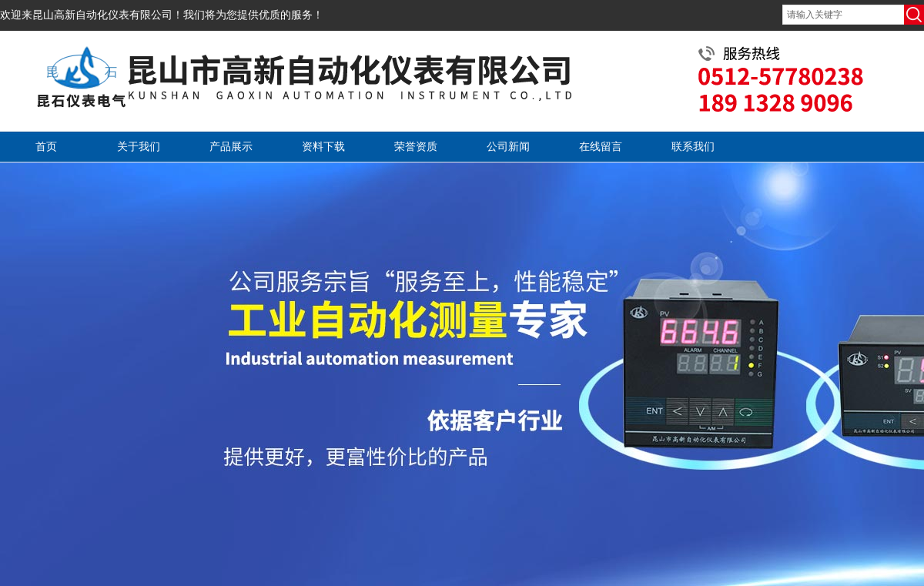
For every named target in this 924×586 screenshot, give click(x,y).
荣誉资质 (416, 147)
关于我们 (139, 147)
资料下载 (323, 147)
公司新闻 (508, 147)
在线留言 (601, 147)
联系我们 (693, 147)
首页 (46, 147)
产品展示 (231, 147)
